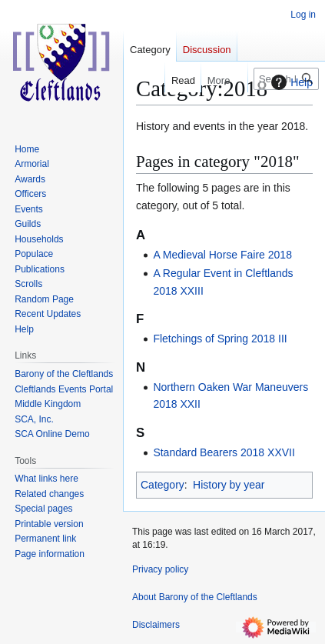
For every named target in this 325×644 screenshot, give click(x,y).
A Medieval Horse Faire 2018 (222, 255)
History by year (229, 485)
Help (290, 82)
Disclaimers (156, 625)
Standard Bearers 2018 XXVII (224, 452)
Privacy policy (160, 569)
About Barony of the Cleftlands (195, 597)
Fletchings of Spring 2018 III (220, 339)
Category (162, 485)
